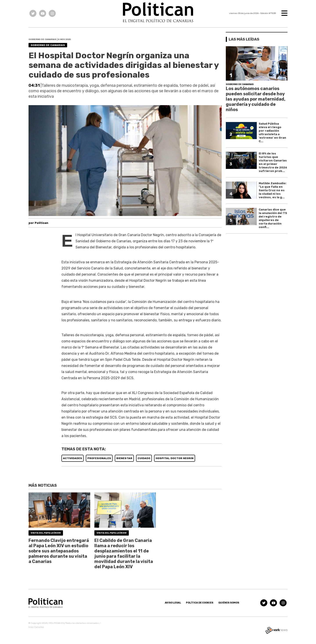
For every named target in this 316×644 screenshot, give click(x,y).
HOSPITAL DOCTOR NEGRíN (175, 458)
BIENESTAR (124, 458)
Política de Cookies (200, 603)
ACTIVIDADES (73, 458)
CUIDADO (144, 458)
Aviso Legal (173, 603)
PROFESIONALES (99, 458)
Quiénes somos (229, 603)
